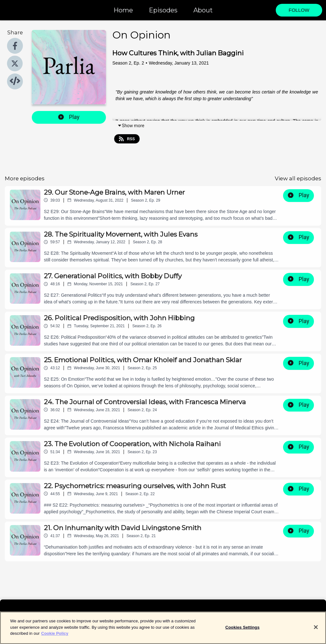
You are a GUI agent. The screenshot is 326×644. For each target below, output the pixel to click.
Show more (131, 126)
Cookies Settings (242, 631)
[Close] (316, 631)
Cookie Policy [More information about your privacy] (55, 637)
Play (69, 117)
